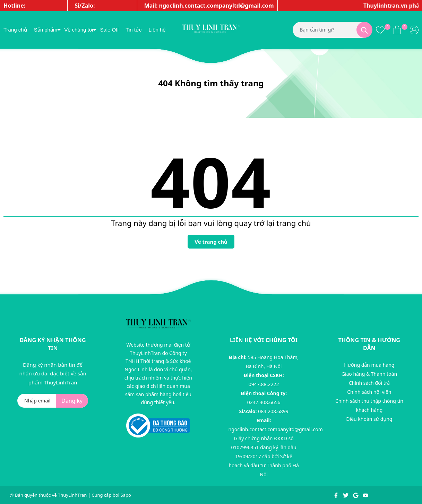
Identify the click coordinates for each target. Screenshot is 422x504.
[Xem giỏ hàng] (397, 30)
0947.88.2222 (264, 384)
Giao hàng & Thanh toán (369, 374)
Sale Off (109, 30)
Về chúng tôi (79, 30)
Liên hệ (157, 30)
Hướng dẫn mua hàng (369, 365)
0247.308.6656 (264, 402)
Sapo (126, 495)
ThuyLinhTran (72, 495)
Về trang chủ (211, 242)
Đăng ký (72, 401)
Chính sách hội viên (369, 392)
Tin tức (134, 30)
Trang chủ (15, 30)
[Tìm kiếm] (364, 30)
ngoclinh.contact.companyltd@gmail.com (276, 429)
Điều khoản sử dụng (369, 419)
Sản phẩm (46, 30)
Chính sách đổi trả (369, 383)
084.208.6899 (273, 411)
